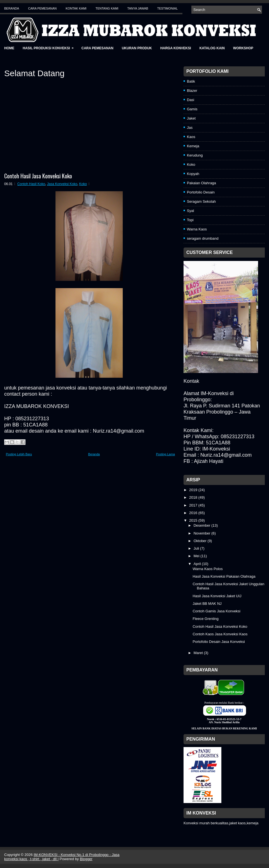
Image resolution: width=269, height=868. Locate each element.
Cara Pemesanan (42, 8)
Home (9, 48)
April (198, 564)
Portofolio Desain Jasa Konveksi (219, 642)
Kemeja (193, 146)
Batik (191, 81)
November (203, 533)
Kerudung (195, 155)
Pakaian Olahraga (201, 183)
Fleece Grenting (206, 619)
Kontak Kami (76, 8)
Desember (203, 525)
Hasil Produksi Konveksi (50, 46)
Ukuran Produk (137, 48)
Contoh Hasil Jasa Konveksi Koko (38, 176)
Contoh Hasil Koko (31, 184)
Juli (197, 548)
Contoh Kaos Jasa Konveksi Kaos (220, 634)
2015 (194, 520)
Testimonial (167, 8)
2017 (194, 505)
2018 (194, 497)
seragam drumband (203, 238)
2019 (194, 490)
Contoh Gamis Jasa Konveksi (216, 611)
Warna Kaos (197, 229)
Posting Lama (165, 454)
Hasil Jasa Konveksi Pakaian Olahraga (224, 576)
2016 (194, 513)
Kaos (191, 137)
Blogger (86, 859)
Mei (197, 556)
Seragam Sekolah (201, 201)
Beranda (12, 8)
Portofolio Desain (201, 192)
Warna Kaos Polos (207, 569)
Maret (199, 653)
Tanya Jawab (138, 8)
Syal (190, 211)
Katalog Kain (212, 48)
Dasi (191, 100)
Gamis (192, 109)
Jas (190, 128)
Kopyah (193, 174)
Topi (190, 220)
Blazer (192, 91)
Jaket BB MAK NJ (207, 604)
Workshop (243, 48)
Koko (83, 184)
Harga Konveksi (176, 48)
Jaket (191, 118)
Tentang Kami (107, 8)
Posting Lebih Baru (19, 454)
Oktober (201, 541)
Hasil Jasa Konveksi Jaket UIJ (217, 596)
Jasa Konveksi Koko (62, 184)
